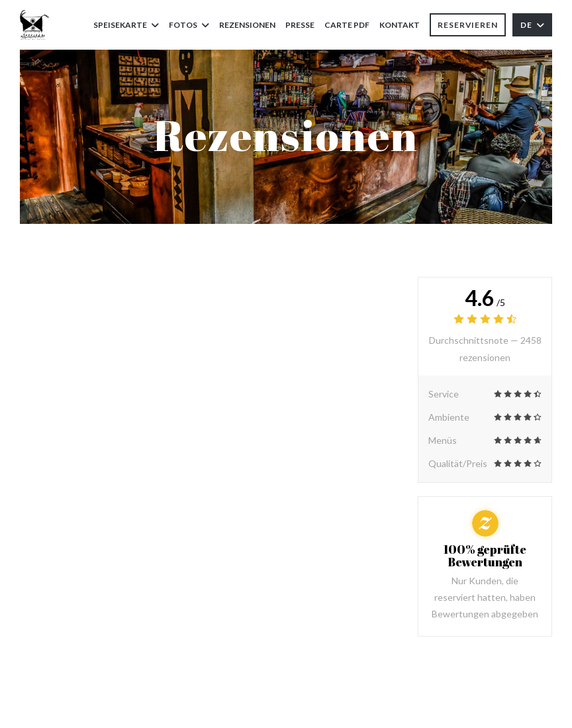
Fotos (189, 25)
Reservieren (468, 25)
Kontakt (400, 25)
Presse (300, 25)
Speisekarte (126, 25)
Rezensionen (247, 25)
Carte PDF (347, 24)
